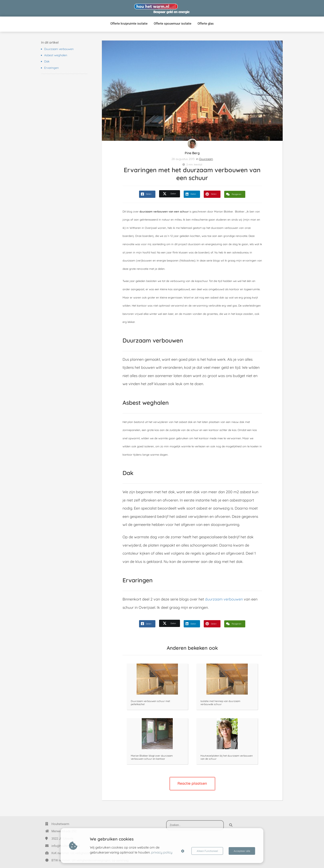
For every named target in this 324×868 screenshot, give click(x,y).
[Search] (231, 825)
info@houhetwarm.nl (66, 846)
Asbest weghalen (56, 55)
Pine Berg (192, 153)
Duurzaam (206, 159)
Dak (47, 61)
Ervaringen (51, 68)
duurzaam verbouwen (224, 599)
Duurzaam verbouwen (59, 49)
